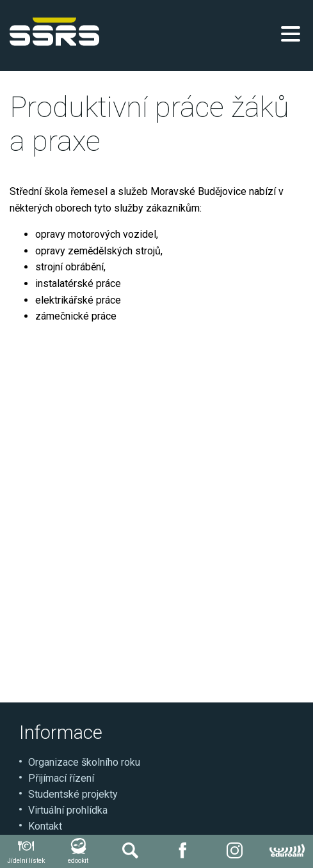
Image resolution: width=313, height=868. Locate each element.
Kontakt (45, 826)
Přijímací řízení (61, 778)
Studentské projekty (73, 794)
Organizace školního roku (84, 762)
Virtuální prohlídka (68, 810)
